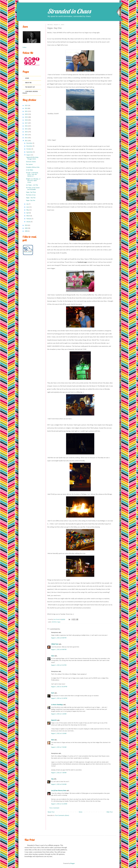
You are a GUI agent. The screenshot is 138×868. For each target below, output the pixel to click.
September (30, 152)
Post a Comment (54, 808)
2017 (26, 123)
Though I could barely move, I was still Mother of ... (32, 174)
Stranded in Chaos (69, 11)
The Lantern (29, 165)
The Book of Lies (31, 195)
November (29, 146)
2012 (26, 138)
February (29, 219)
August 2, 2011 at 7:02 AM (59, 747)
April (28, 213)
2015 (26, 129)
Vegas (59, 622)
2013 (26, 135)
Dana (53, 656)
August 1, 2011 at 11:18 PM (59, 698)
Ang (52, 779)
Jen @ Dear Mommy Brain (59, 791)
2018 (26, 120)
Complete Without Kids (33, 167)
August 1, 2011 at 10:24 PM (59, 687)
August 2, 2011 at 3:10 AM (59, 734)
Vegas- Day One (31, 201)
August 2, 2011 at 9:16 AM (59, 784)
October (29, 149)
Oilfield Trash (55, 644)
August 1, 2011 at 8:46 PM (59, 638)
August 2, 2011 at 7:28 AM (59, 773)
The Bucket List (30, 87)
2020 (26, 114)
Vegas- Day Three (31, 192)
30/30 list (54, 622)
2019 (26, 117)
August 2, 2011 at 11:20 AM (59, 804)
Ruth (53, 693)
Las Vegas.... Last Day (32, 185)
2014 (26, 132)
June (28, 207)
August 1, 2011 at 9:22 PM (59, 665)
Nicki (53, 740)
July (27, 204)
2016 (26, 126)
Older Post (110, 812)
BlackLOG (54, 720)
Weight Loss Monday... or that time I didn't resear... (33, 181)
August (28, 155)
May (28, 210)
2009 (26, 228)
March (28, 216)
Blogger (72, 864)
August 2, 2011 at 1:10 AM (59, 714)
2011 (26, 141)
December (29, 143)
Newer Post (51, 812)
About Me (28, 83)
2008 (26, 231)
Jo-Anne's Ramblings (57, 705)
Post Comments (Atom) (62, 816)
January (28, 222)
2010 (26, 225)
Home (81, 812)
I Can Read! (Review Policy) (30, 92)
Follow (24, 47)
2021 (26, 111)
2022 (26, 108)
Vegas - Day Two (31, 198)
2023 (26, 106)
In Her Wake (30, 170)
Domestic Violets (31, 162)
